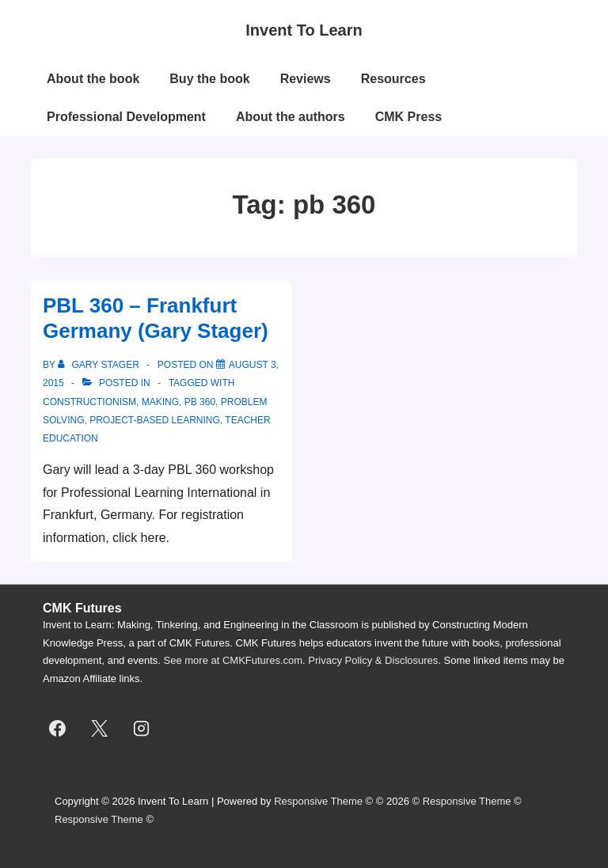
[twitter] (100, 729)
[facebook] (58, 729)
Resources (393, 79)
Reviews (306, 79)
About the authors (291, 117)
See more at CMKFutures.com (234, 660)
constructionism (89, 402)
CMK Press (408, 117)
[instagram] (142, 729)
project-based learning (155, 420)
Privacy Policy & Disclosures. (374, 660)
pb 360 (200, 402)
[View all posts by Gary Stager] (100, 365)
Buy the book (209, 79)
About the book (93, 79)
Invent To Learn (304, 30)
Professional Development (126, 117)
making (160, 402)
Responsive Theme (318, 801)
